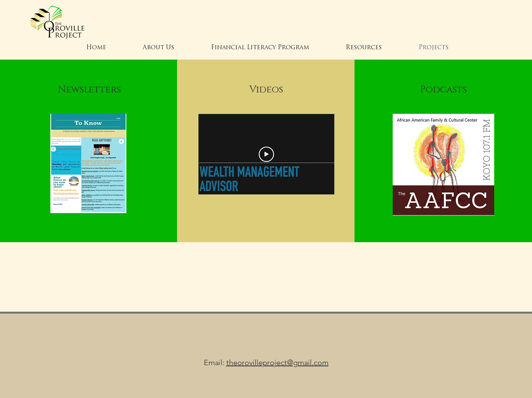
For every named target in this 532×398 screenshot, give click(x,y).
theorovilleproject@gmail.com (277, 362)
